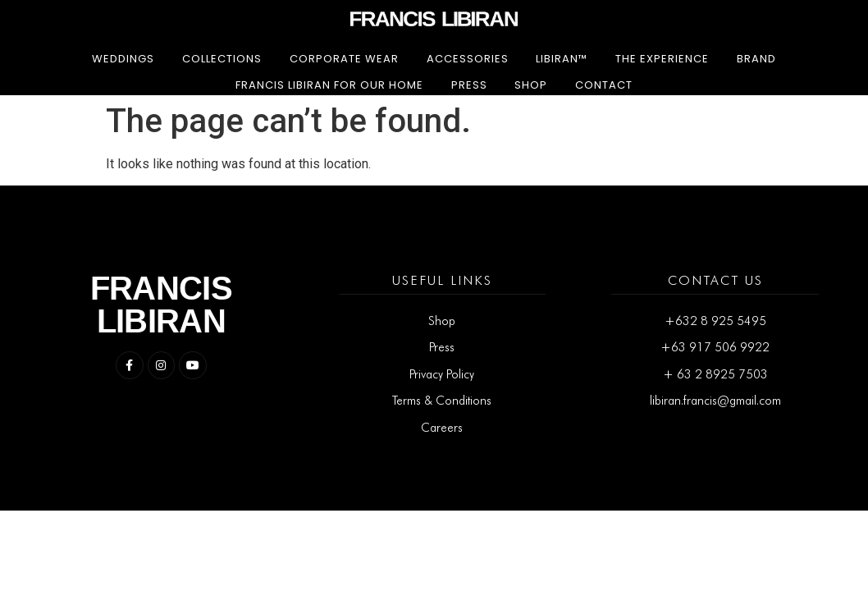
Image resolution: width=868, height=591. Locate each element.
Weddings (123, 59)
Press (469, 85)
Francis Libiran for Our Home (329, 85)
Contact (604, 85)
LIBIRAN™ (562, 59)
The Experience (662, 59)
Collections (222, 59)
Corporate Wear (344, 59)
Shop (531, 85)
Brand (756, 59)
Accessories (468, 59)
